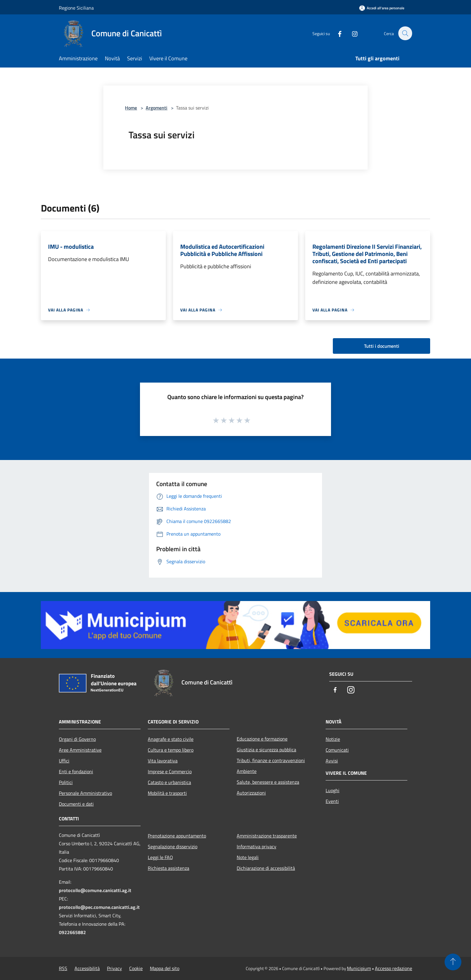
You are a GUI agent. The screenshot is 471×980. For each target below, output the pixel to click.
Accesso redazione (394, 968)
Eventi (332, 801)
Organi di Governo (77, 739)
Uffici (64, 761)
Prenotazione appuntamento (177, 836)
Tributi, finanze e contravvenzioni (271, 760)
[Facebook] (336, 33)
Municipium (359, 968)
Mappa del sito (165, 968)
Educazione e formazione (262, 739)
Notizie (333, 739)
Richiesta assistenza (169, 868)
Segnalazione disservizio (173, 846)
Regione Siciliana (76, 8)
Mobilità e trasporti (167, 793)
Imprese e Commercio (170, 771)
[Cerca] (405, 33)
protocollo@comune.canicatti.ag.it (95, 890)
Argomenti (156, 108)
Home (131, 108)
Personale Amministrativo (85, 793)
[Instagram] (351, 33)
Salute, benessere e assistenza (268, 782)
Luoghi (333, 790)
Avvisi (332, 761)
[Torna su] (453, 962)
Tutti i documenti (382, 346)
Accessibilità (87, 968)
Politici (66, 782)
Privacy (114, 968)
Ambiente (247, 771)
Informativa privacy (257, 846)
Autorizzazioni (251, 793)
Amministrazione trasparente (267, 836)
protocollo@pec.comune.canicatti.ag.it (99, 907)
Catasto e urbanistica (169, 782)
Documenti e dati (76, 804)
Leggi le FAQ (160, 857)
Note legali (248, 857)
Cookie (136, 968)
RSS (63, 968)
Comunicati (337, 750)
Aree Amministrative (80, 750)
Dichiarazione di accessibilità (266, 868)
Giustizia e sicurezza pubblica (266, 750)
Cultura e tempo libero (171, 750)
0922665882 (72, 932)
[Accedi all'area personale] (382, 8)
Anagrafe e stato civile (171, 739)
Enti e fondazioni (76, 771)
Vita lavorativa (163, 761)
